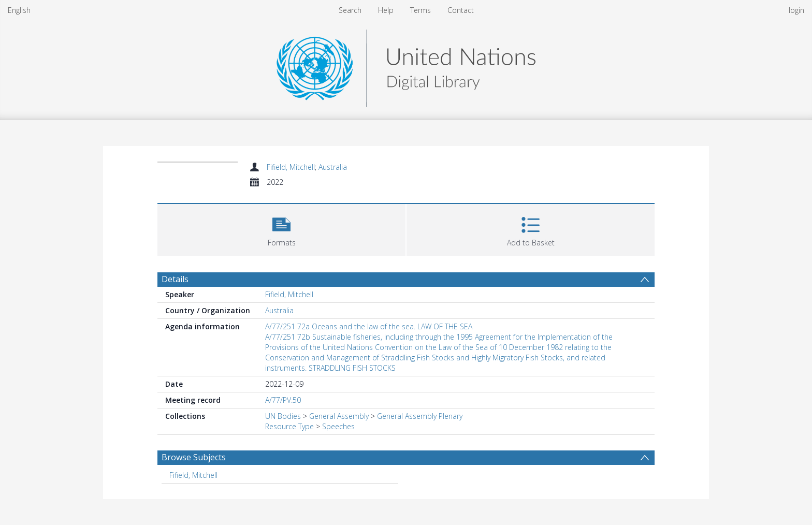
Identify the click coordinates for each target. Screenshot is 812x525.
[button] (281, 229)
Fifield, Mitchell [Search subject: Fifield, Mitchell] (193, 475)
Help (386, 10)
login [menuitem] (796, 10)
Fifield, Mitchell (291, 167)
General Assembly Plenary (420, 416)
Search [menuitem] (350, 10)
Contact (461, 10)
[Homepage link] (406, 65)
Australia (333, 167)
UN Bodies (283, 416)
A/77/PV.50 (283, 400)
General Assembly (339, 416)
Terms (421, 10)
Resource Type (289, 426)
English (19, 10)
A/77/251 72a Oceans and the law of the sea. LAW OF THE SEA (369, 326)
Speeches (338, 426)
